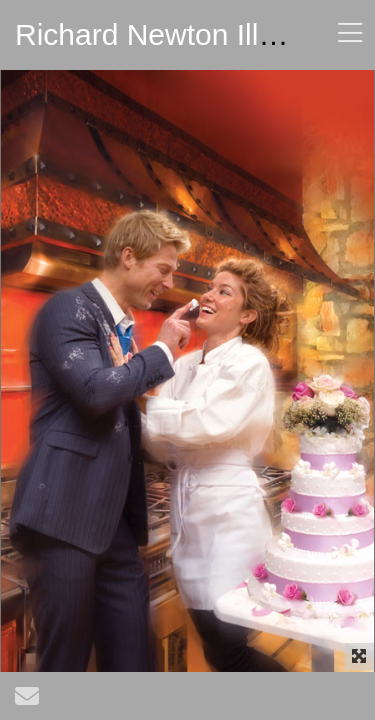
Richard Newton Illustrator (187, 34)
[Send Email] (27, 700)
